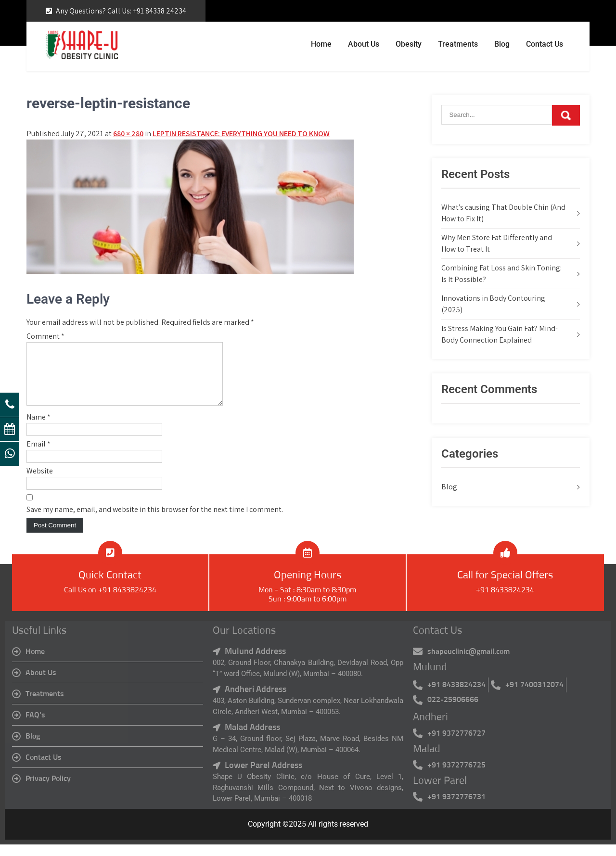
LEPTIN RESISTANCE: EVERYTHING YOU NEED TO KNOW (241, 134)
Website (40, 482)
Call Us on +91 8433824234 (110, 601)
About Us (364, 44)
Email (38, 455)
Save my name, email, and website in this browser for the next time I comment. (155, 521)
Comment (45, 336)
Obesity (409, 44)
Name (38, 428)
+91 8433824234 (505, 601)
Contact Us (545, 44)
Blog (502, 44)
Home (321, 44)
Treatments (458, 44)
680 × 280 (128, 134)
